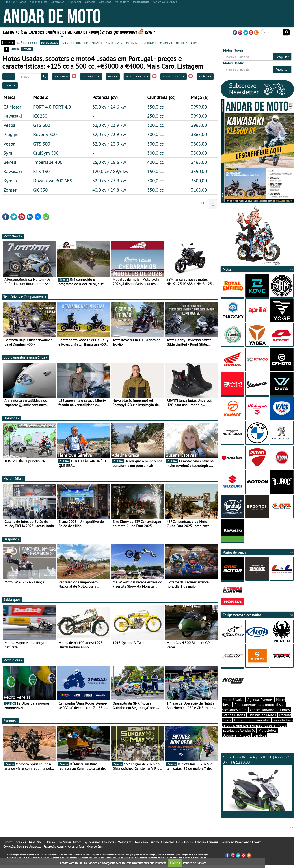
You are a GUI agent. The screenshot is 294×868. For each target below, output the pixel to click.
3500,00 (199, 153)
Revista (150, 32)
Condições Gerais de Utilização (22, 846)
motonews (132, 43)
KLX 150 (41, 171)
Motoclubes (128, 32)
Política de (195, 863)
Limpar (9, 76)
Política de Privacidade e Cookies (241, 842)
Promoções (97, 32)
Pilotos (245, 735)
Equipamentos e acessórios (26, 357)
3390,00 (199, 171)
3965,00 (199, 125)
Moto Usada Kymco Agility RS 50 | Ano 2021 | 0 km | (257, 783)
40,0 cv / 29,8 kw (109, 190)
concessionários (94, 43)
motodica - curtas (187, 43)
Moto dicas (13, 660)
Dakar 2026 (36, 32)
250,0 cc (155, 116)
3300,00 (199, 181)
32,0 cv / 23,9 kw (109, 125)
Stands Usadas (234, 715)
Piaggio (11, 134)
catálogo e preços (28, 43)
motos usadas (49, 43)
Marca (113, 76)
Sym (8, 153)
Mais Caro (61, 76)
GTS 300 (42, 125)
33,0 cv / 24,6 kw (109, 107)
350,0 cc (155, 107)
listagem (27, 49)
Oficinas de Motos (262, 715)
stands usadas (115, 43)
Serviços (112, 32)
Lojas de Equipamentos (252, 720)
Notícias (22, 32)
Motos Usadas (233, 700)
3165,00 (199, 190)
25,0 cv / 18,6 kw (109, 162)
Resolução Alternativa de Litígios (64, 846)
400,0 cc (155, 162)
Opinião (51, 32)
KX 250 (40, 116)
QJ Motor (12, 107)
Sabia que (12, 600)
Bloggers (230, 735)
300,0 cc (155, 125)
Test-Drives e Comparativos (25, 297)
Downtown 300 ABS (53, 181)
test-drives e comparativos (157, 43)
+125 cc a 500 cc (174, 76)
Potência (205, 76)
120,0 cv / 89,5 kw (110, 171)
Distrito (10, 85)
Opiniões (12, 418)
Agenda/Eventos (260, 700)
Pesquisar (282, 57)
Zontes (10, 190)
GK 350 (40, 190)
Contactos (168, 842)
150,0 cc (155, 171)
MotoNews (13, 236)
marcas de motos (71, 43)
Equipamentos (77, 32)
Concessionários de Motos (270, 710)
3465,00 (199, 162)
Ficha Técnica (184, 842)
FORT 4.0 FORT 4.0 (52, 107)
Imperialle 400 (48, 162)
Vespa (9, 125)
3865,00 (199, 134)
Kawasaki (13, 116)
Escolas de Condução (239, 730)
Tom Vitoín (64, 842)
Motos (62, 32)
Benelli (11, 162)
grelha (15, 49)
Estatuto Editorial (207, 842)
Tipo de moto (91, 76)
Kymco (10, 181)
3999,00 (199, 107)
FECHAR (175, 863)
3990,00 (199, 116)
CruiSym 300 (46, 153)
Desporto (12, 539)
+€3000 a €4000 (137, 76)
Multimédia (13, 479)
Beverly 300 (45, 134)
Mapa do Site (94, 846)
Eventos (9, 32)
